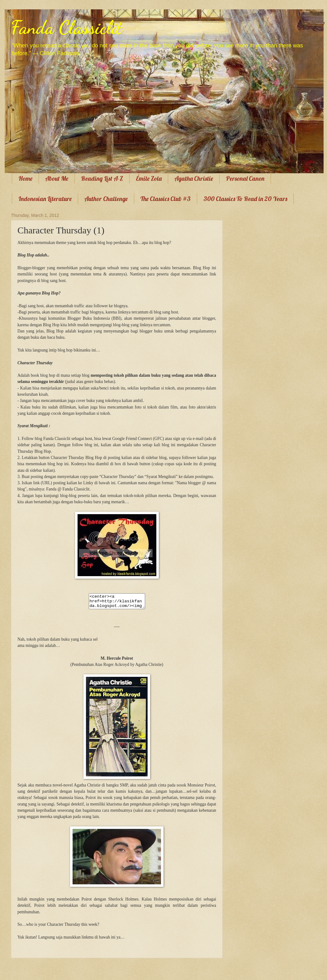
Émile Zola (149, 178)
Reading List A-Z (102, 178)
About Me (57, 178)
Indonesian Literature (45, 199)
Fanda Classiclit (66, 27)
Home (25, 178)
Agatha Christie (194, 178)
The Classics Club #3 (166, 199)
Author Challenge (106, 199)
